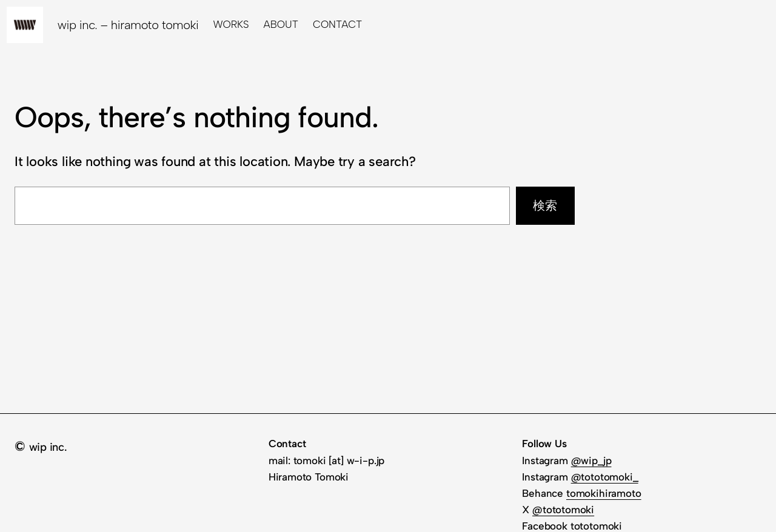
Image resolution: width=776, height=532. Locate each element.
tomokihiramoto (604, 493)
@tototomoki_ (605, 477)
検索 (545, 205)
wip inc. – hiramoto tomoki (128, 25)
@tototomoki (563, 510)
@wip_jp (591, 461)
